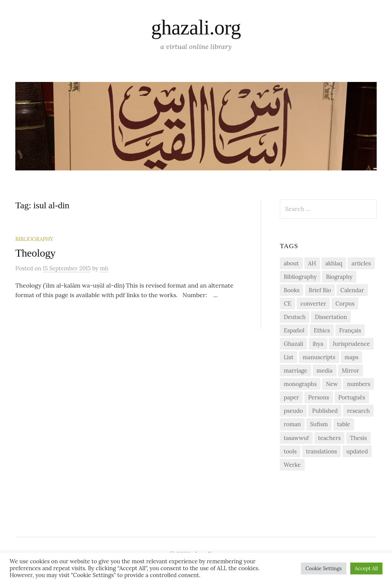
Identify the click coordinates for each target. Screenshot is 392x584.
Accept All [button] (366, 568)
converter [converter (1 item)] (313, 303)
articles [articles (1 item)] (361, 263)
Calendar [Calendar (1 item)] (352, 290)
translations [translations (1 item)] (321, 451)
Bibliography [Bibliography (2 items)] (300, 277)
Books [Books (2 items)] (292, 290)
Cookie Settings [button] (324, 568)
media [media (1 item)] (325, 371)
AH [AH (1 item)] (312, 263)
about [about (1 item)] (291, 263)
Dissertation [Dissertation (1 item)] (331, 317)
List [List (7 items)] (288, 357)
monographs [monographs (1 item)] (300, 384)
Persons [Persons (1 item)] (318, 397)
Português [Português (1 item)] (352, 397)
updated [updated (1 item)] (357, 451)
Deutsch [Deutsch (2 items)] (295, 317)
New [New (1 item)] (332, 384)
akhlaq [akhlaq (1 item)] (334, 263)
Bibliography (34, 239)
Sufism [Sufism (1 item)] (319, 424)
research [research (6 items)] (358, 411)
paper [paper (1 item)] (291, 397)
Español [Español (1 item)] (294, 330)
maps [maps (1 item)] (351, 357)
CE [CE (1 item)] (287, 303)
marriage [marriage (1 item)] (295, 371)
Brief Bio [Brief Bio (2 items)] (320, 290)
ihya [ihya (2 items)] (318, 344)
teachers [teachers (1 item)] (329, 438)
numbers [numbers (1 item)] (359, 384)
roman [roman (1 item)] (292, 424)
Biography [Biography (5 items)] (339, 277)
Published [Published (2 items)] (325, 411)
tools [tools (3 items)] (290, 451)
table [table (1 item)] (344, 424)
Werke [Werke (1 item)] (292, 465)
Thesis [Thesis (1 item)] (358, 438)
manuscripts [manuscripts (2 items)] (319, 357)
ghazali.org (196, 28)
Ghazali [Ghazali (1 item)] (293, 344)
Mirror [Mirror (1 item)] (350, 371)
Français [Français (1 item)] (350, 330)
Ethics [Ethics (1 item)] (322, 330)
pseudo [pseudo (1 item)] (293, 411)
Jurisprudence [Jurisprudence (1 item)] (351, 344)
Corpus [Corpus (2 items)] (345, 303)
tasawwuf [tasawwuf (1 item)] (296, 438)
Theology (35, 253)
